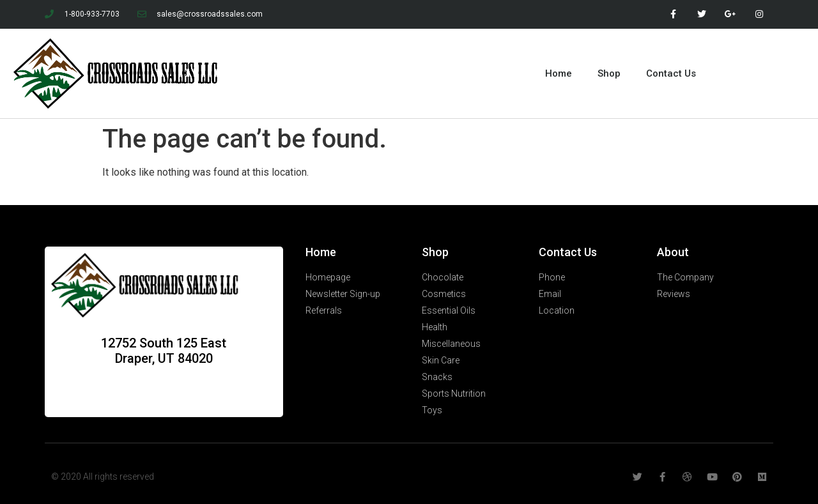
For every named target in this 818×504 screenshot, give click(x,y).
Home (559, 73)
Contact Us (671, 73)
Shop (609, 73)
